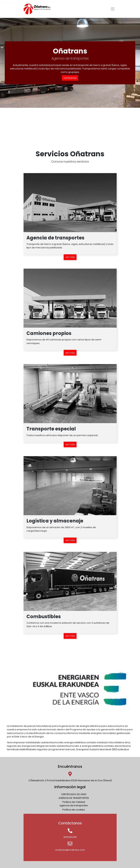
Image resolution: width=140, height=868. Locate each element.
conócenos (70, 78)
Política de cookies (74, 809)
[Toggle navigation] (113, 9)
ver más (70, 257)
